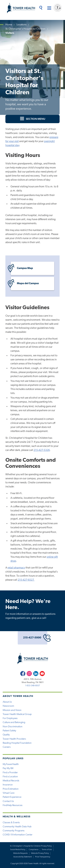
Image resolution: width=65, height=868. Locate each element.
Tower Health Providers (14, 739)
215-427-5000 (35, 638)
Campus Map (22, 268)
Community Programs (14, 831)
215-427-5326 (42, 450)
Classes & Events (11, 823)
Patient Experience (12, 797)
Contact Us (8, 801)
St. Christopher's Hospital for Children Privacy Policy (31, 846)
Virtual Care (9, 793)
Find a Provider (10, 773)
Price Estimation (11, 789)
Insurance (8, 785)
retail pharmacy (16, 568)
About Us (7, 702)
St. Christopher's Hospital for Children (25, 29)
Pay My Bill (8, 768)
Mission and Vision (12, 710)
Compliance (34, 850)
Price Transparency (43, 857)
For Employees (10, 718)
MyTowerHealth (11, 764)
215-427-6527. (26, 580)
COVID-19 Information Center (18, 835)
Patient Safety (9, 731)
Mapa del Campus (25, 284)
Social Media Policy (18, 850)
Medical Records (11, 781)
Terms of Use (47, 850)
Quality (6, 735)
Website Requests (20, 853)
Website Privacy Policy (40, 853)
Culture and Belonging (14, 722)
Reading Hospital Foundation (17, 743)
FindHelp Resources (13, 805)
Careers (7, 747)
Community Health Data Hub (17, 827)
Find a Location (10, 777)
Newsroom (8, 706)
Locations (22, 25)
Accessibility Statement (23, 857)
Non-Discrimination (13, 727)
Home (9, 25)
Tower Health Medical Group (17, 714)
